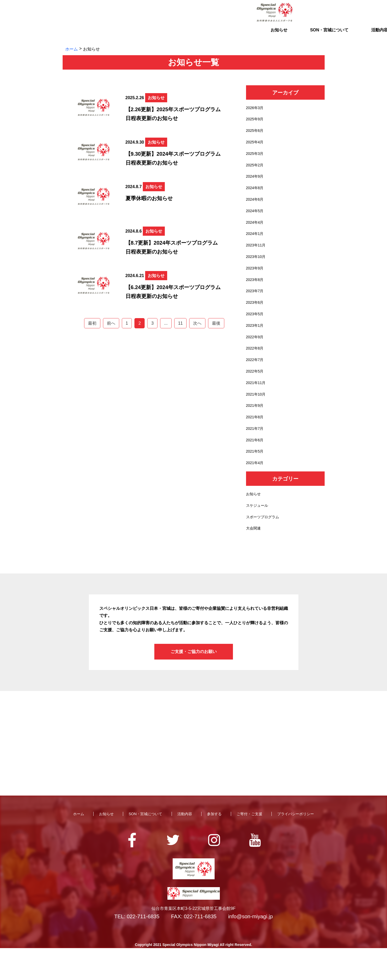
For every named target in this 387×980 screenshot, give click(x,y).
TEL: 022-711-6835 (137, 948)
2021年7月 (256, 454)
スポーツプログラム (265, 548)
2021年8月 (256, 442)
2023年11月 (257, 257)
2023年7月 (256, 306)
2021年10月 (257, 417)
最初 (92, 323)
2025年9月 (256, 121)
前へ (111, 323)
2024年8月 (256, 195)
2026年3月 (256, 108)
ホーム (72, 49)
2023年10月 (257, 269)
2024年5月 (256, 219)
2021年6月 (256, 466)
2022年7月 (256, 380)
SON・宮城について (143, 35)
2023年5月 (256, 331)
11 (181, 323)
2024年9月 (256, 182)
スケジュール (259, 535)
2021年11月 (257, 405)
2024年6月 (256, 207)
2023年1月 (256, 343)
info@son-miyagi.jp (250, 948)
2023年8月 (256, 293)
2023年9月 (256, 281)
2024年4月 (256, 232)
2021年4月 (256, 491)
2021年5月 (256, 479)
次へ (197, 323)
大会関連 (254, 560)
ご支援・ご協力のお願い (194, 683)
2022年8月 (256, 368)
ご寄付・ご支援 (294, 35)
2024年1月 (256, 244)
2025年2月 (256, 170)
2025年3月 (256, 158)
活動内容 (194, 35)
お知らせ (93, 35)
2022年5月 (256, 392)
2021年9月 (256, 429)
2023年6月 (256, 318)
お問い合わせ (293, 13)
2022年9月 (256, 355)
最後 (216, 323)
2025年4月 (256, 145)
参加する (244, 35)
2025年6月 (256, 133)
